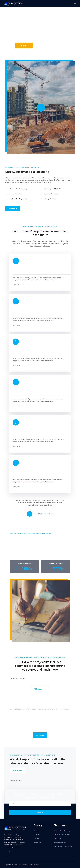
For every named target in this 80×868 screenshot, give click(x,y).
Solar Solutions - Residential (63, 846)
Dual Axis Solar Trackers (62, 835)
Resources (37, 842)
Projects (37, 835)
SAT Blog (37, 839)
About (36, 831)
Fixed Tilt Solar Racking (62, 831)
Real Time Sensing (60, 842)
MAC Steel (57, 839)
